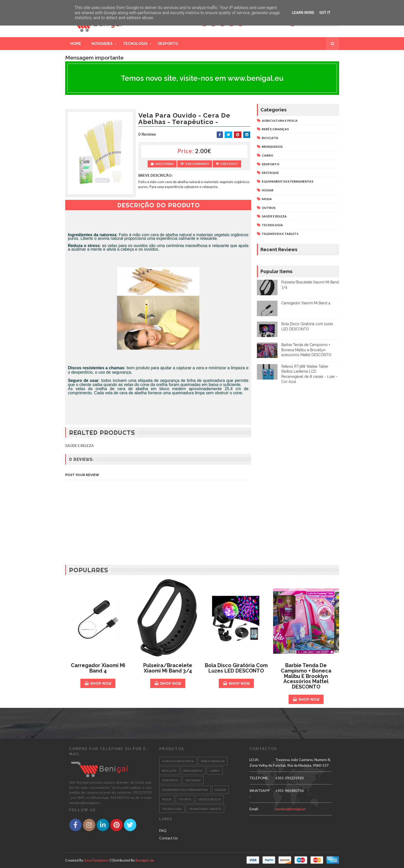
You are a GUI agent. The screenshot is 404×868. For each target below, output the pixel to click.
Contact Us (169, 838)
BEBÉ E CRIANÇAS (275, 129)
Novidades (102, 44)
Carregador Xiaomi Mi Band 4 (306, 303)
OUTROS (269, 208)
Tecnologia (135, 44)
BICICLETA (270, 138)
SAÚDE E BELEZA (274, 216)
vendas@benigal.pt (291, 809)
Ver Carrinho (195, 164)
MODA (267, 199)
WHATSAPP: (260, 793)
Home (76, 44)
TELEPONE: (259, 778)
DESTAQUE (270, 173)
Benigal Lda (145, 860)
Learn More (303, 13)
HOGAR (268, 190)
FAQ (163, 830)
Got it (325, 13)
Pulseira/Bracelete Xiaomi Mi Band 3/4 (168, 668)
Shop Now (98, 683)
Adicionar (162, 164)
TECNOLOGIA (272, 225)
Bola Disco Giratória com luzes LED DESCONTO (236, 668)
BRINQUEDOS (272, 147)
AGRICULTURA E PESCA (280, 121)
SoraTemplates (96, 860)
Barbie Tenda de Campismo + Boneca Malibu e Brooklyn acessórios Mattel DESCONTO (306, 350)
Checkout (227, 164)
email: (254, 809)
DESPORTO (271, 164)
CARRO (267, 155)
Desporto (168, 44)
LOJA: (254, 760)
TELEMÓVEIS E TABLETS (280, 234)
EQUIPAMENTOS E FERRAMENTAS (288, 181)
